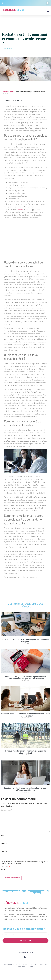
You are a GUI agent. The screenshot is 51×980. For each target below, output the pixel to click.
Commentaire (6, 810)
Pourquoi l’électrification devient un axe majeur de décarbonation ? (25, 752)
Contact (31, 967)
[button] (48, 3)
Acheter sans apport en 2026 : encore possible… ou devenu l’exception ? (25, 641)
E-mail (4, 844)
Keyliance (20, 209)
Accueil (5, 92)
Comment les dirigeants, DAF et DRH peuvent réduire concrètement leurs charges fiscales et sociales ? (25, 678)
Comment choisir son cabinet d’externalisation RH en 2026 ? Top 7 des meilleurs (26, 715)
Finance (12, 92)
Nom (3, 836)
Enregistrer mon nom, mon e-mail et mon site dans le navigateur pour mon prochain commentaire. (25, 863)
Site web (4, 852)
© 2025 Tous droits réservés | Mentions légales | (21, 964)
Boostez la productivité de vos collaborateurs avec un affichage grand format (26, 789)
